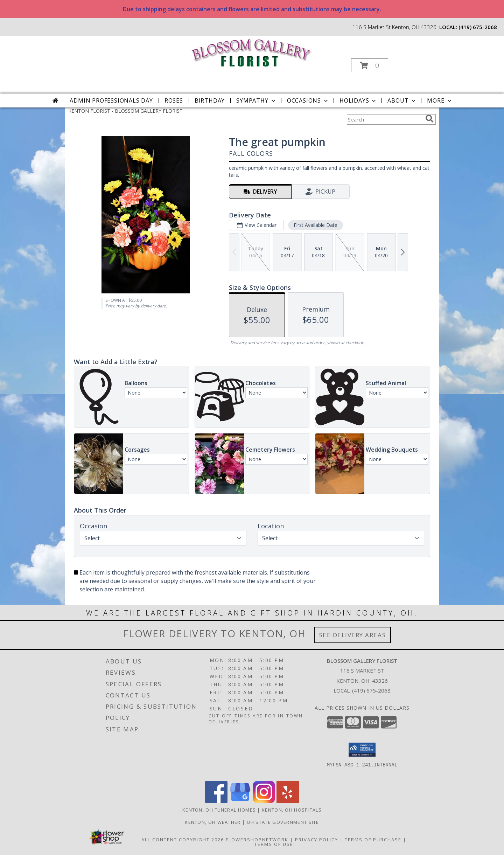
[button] (370, 65)
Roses (174, 100)
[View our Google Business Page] (240, 801)
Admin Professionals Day (111, 100)
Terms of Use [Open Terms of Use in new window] (274, 844)
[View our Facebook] (216, 801)
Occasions (308, 100)
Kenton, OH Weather (213, 822)
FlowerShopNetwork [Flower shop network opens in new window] (257, 840)
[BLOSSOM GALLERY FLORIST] (251, 52)
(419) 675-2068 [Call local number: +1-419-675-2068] (478, 27)
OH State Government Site (283, 822)
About (402, 100)
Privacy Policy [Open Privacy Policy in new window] (317, 840)
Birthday (210, 100)
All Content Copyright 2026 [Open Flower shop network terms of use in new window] (183, 840)
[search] (429, 119)
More (440, 100)
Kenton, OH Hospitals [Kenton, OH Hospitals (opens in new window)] (292, 810)
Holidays (358, 100)
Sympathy (256, 100)
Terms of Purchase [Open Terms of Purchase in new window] (373, 840)
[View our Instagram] (264, 801)
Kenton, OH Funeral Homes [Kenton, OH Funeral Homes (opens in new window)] (219, 810)
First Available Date (316, 225)
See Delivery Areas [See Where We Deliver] (353, 635)
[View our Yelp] (288, 801)
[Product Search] (385, 119)
